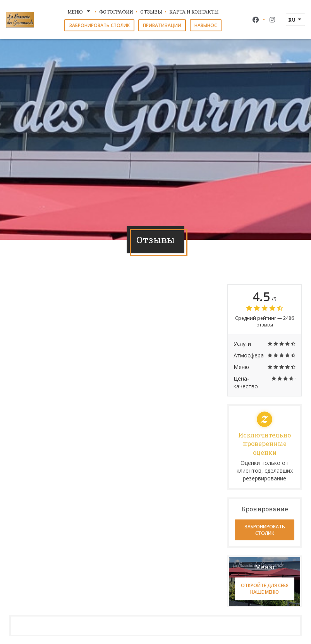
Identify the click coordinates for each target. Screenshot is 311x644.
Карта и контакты (194, 12)
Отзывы (151, 12)
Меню (80, 12)
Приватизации (162, 25)
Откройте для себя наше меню (265, 589)
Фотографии (116, 12)
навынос (206, 25)
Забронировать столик (99, 25)
